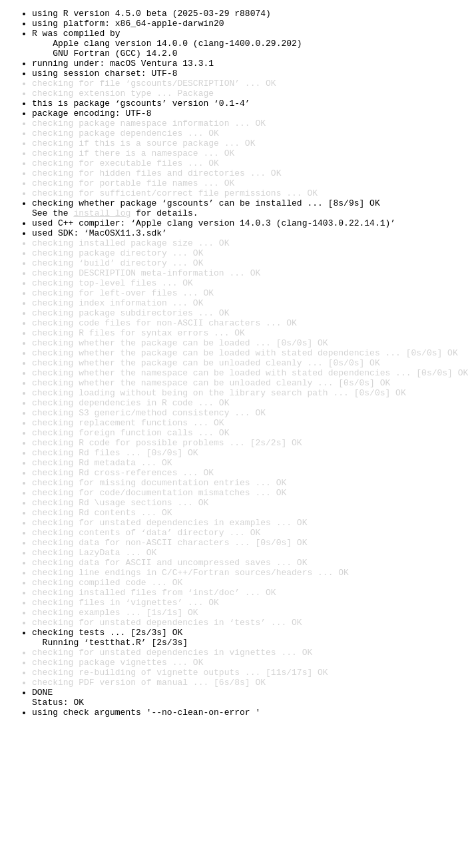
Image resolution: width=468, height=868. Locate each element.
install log (102, 254)
